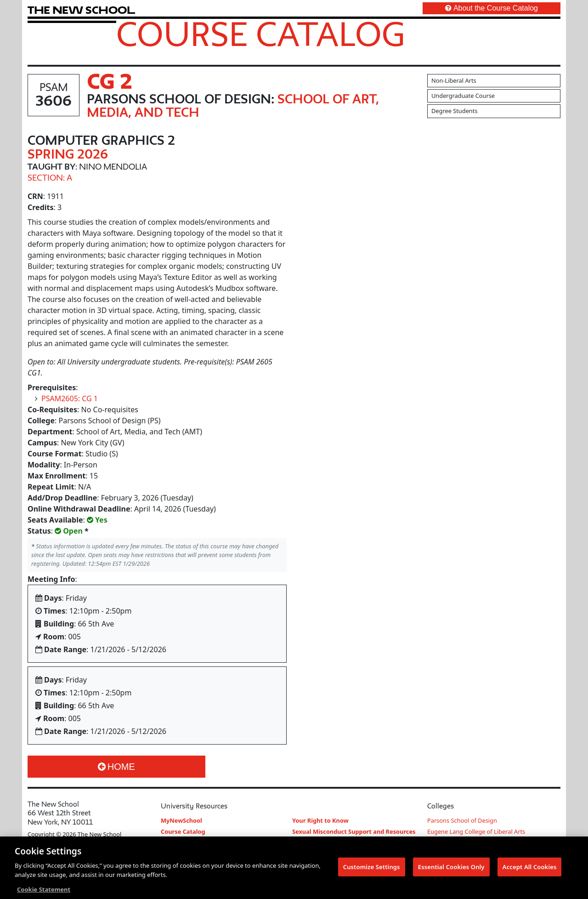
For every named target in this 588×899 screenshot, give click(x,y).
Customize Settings (372, 867)
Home (116, 767)
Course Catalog (261, 34)
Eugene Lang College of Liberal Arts (476, 831)
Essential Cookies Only (451, 867)
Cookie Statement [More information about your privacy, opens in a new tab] (44, 890)
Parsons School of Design (462, 820)
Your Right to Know (320, 820)
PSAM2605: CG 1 (70, 398)
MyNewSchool (181, 820)
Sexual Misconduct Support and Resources (354, 831)
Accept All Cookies (530, 867)
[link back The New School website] (81, 10)
